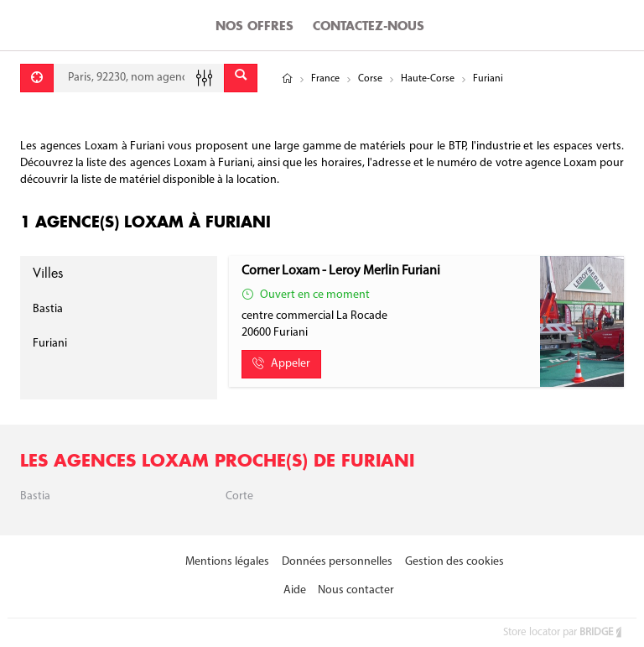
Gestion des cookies (454, 562)
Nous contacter (356, 590)
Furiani (50, 344)
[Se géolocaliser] (37, 78)
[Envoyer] (241, 78)
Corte (239, 496)
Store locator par (563, 632)
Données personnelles (337, 562)
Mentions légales (227, 562)
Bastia (48, 309)
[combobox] (139, 78)
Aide (295, 590)
